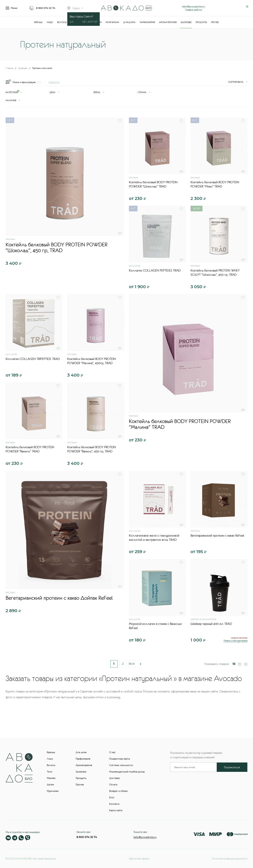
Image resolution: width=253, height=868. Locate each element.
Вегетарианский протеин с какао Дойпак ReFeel (59, 598)
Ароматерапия (168, 22)
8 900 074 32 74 (46, 8)
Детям (50, 784)
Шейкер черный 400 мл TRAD (211, 624)
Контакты (114, 804)
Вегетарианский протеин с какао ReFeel (217, 535)
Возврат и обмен (118, 791)
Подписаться (232, 767)
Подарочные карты (120, 759)
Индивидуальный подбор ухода (127, 772)
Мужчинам (112, 22)
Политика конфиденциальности (230, 858)
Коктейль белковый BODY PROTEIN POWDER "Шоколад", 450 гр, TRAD (57, 247)
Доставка (114, 778)
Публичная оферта (139, 858)
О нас (112, 752)
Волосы (62, 22)
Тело (50, 772)
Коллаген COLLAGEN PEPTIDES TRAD (155, 270)
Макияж (51, 778)
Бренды (38, 22)
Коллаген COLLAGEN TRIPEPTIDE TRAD (33, 359)
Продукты (201, 22)
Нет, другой (90, 22)
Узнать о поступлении (235, 641)
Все (132, 664)
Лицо (50, 22)
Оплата (113, 784)
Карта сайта (116, 810)
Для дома (129, 22)
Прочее (215, 22)
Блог (112, 797)
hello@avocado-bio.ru (194, 6)
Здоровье (186, 22)
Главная (9, 68)
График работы (194, 10)
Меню (12, 8)
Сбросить (54, 82)
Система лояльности (121, 765)
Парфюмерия (147, 22)
